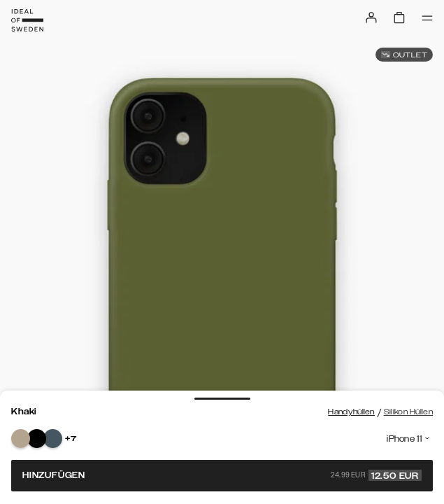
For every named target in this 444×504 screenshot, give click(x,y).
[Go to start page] (27, 20)
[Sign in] (371, 17)
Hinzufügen (222, 475)
